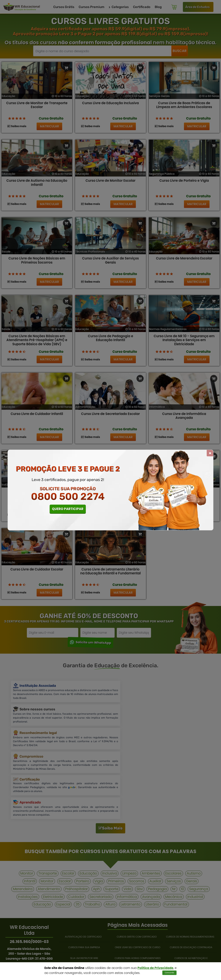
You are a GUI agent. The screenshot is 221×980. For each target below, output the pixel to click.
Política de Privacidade (155, 968)
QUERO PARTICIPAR (68, 509)
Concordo (169, 973)
